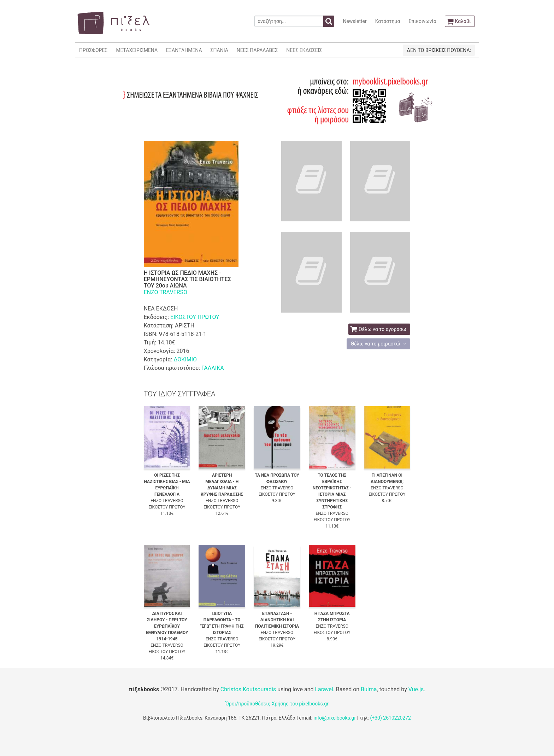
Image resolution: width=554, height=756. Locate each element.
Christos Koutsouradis (248, 689)
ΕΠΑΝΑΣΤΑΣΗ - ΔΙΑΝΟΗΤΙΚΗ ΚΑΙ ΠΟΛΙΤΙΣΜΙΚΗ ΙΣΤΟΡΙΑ (277, 620)
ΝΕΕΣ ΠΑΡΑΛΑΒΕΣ (257, 50)
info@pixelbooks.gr (335, 718)
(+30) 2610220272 (390, 718)
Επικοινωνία (422, 21)
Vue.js (416, 689)
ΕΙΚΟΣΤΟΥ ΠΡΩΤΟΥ (195, 317)
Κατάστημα (388, 21)
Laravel (324, 689)
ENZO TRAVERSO (166, 292)
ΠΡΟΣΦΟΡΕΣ (93, 50)
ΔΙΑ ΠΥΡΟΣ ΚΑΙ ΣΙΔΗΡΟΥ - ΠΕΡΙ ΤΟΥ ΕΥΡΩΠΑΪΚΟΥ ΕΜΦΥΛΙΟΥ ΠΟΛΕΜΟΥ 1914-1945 (167, 626)
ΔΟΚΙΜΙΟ (185, 359)
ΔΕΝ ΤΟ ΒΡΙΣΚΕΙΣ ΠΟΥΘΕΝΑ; (439, 50)
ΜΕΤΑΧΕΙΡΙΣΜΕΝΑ (137, 50)
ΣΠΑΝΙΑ (219, 50)
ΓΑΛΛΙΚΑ (213, 368)
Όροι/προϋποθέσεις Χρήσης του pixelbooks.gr (277, 704)
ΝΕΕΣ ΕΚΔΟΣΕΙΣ (304, 50)
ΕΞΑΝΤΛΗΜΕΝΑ (184, 50)
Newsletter (355, 21)
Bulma (369, 689)
